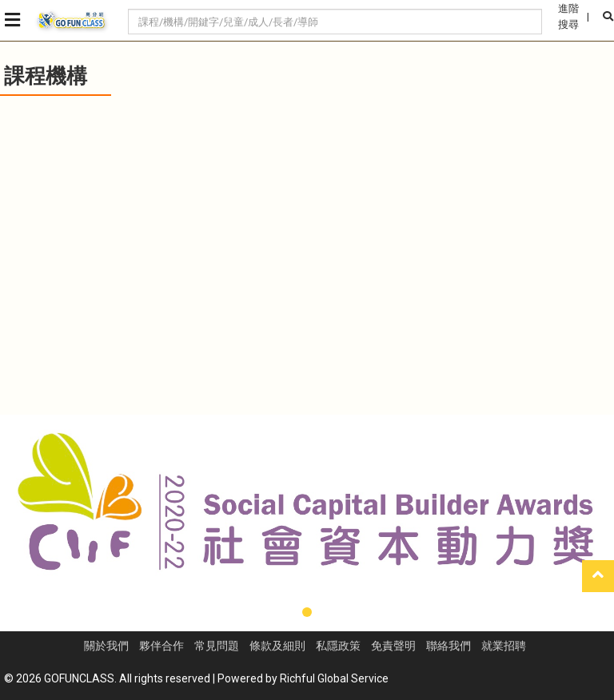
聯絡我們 (449, 646)
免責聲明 (393, 646)
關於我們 (106, 646)
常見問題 (217, 646)
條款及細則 (277, 646)
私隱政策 (338, 646)
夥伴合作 (161, 646)
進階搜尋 (568, 16)
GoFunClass (72, 21)
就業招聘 (504, 646)
